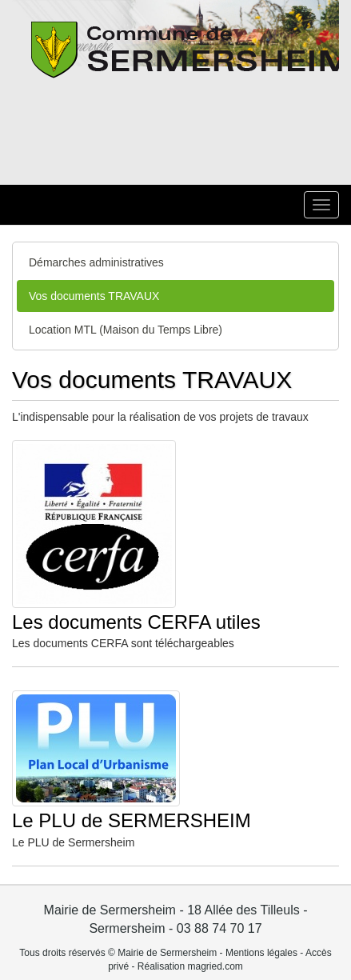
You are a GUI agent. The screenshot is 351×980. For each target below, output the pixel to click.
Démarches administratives (96, 262)
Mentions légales (261, 953)
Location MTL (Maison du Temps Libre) (126, 330)
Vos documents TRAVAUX (94, 296)
